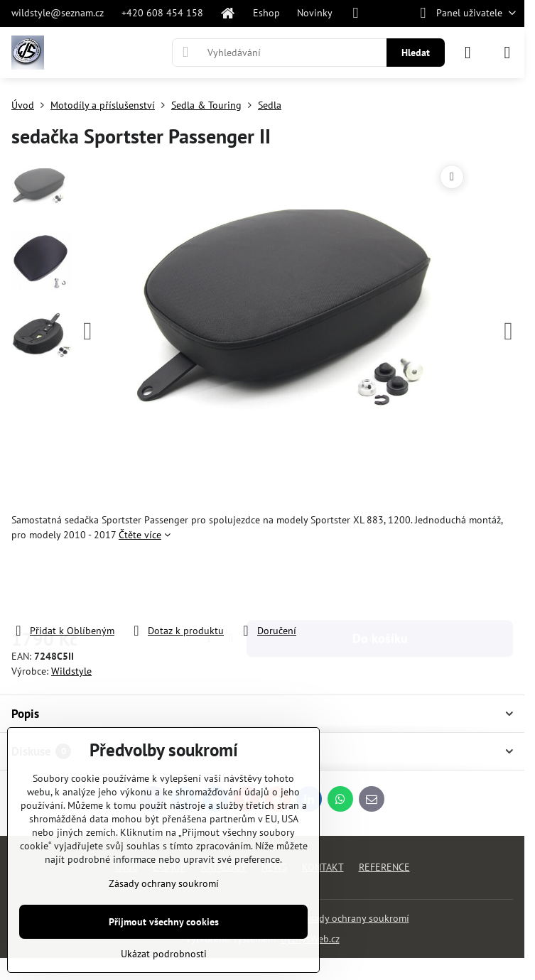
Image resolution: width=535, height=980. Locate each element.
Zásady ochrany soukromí (354, 918)
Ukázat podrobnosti (164, 954)
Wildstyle (71, 671)
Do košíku (380, 583)
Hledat (416, 53)
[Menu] (507, 53)
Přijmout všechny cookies (164, 922)
